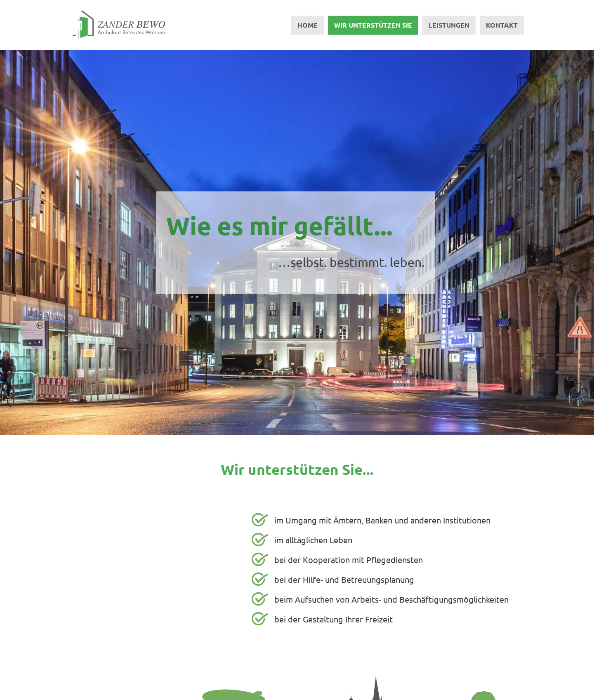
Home (308, 25)
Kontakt (502, 25)
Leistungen (449, 25)
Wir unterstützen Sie (373, 25)
